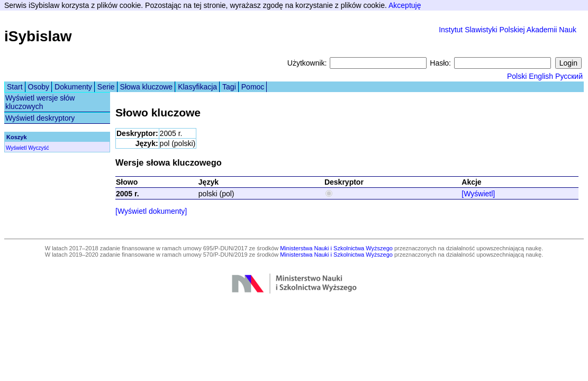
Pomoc (253, 87)
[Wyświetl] (478, 194)
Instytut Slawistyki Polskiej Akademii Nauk (508, 30)
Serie (106, 87)
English (541, 76)
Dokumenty (73, 87)
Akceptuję (405, 5)
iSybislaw (38, 36)
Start (15, 87)
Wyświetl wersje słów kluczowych (40, 102)
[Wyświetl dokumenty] (151, 211)
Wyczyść (38, 148)
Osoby (39, 87)
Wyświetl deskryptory (40, 118)
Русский (569, 76)
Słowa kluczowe (147, 87)
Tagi (229, 87)
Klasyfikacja (197, 87)
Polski (517, 76)
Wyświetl (16, 148)
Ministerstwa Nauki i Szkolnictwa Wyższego (336, 248)
